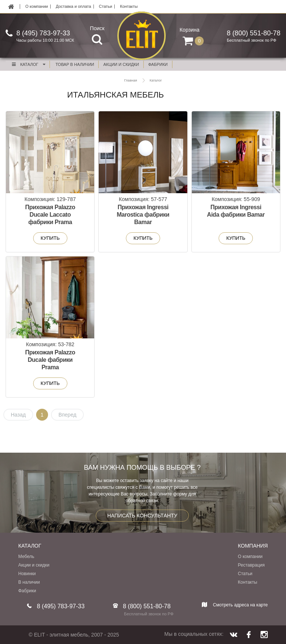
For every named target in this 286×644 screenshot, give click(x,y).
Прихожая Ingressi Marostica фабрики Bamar (143, 215)
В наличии (29, 582)
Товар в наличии (75, 64)
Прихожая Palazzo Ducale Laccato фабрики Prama (50, 215)
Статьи (106, 7)
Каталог (28, 64)
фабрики (158, 64)
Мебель (26, 557)
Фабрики (27, 591)
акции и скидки (121, 64)
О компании (37, 7)
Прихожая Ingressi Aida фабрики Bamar (236, 211)
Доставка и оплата (74, 7)
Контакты (129, 7)
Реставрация (251, 565)
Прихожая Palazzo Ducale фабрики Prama (50, 360)
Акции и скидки (34, 565)
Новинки (27, 574)
